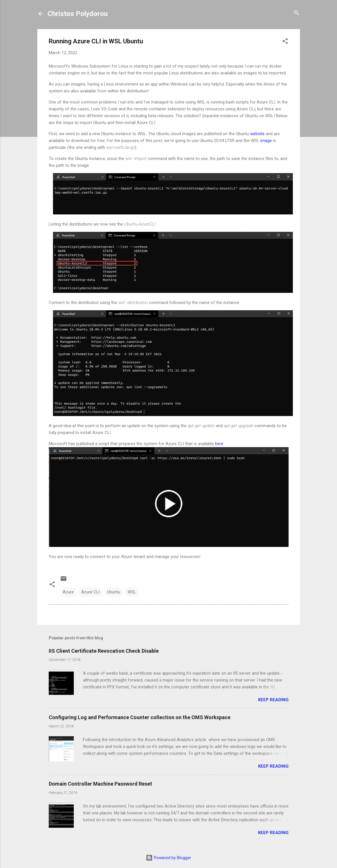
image (266, 141)
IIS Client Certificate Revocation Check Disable (104, 651)
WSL (132, 592)
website (257, 134)
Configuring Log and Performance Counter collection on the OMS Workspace (140, 717)
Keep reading (273, 700)
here (219, 444)
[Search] (297, 13)
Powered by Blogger (168, 858)
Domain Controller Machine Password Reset (100, 784)
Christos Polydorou (78, 14)
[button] (285, 41)
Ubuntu (114, 592)
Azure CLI (90, 592)
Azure (68, 592)
